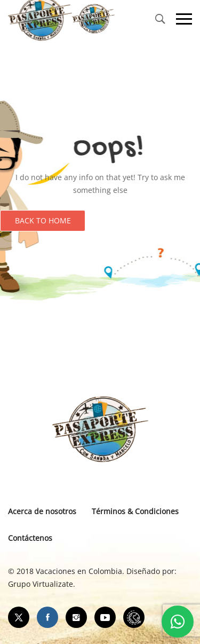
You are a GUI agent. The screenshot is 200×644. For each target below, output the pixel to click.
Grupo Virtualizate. (42, 584)
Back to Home (43, 220)
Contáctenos (30, 538)
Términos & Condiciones (135, 511)
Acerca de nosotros (42, 511)
